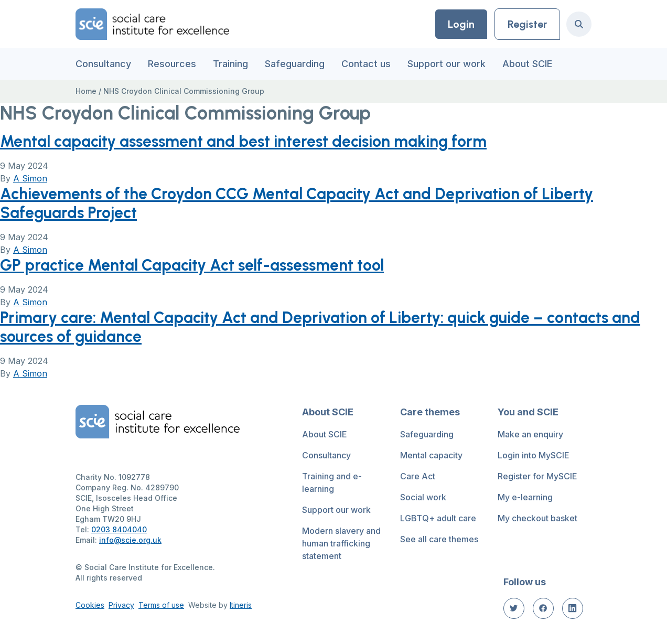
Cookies (90, 605)
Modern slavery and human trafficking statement (341, 543)
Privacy (121, 605)
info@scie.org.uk (130, 540)
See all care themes (439, 539)
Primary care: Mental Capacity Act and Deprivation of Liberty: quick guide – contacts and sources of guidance (320, 327)
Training (230, 64)
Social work (423, 497)
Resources (172, 64)
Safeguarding (295, 64)
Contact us (366, 64)
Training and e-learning (332, 482)
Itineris (241, 605)
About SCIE (527, 64)
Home (86, 91)
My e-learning (525, 497)
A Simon (30, 178)
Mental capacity (431, 455)
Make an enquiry (530, 434)
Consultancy (103, 64)
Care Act (418, 476)
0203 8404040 (119, 529)
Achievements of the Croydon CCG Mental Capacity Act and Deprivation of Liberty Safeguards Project (297, 203)
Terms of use (161, 605)
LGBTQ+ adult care (438, 518)
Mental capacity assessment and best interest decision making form (243, 141)
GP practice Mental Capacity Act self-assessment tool (192, 265)
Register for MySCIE (537, 476)
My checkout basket (537, 518)
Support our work (447, 64)
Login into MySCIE (534, 455)
